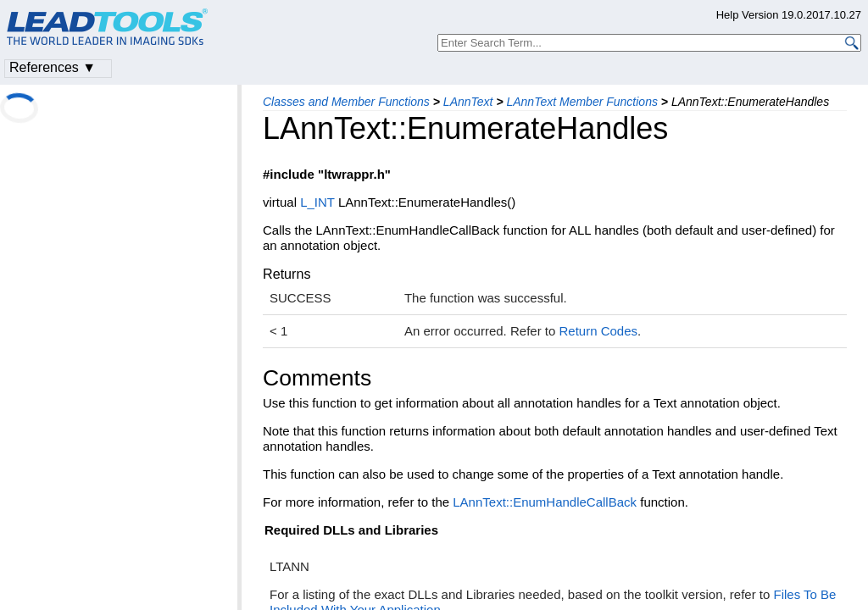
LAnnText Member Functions (581, 102)
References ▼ (53, 67)
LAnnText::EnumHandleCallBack (545, 502)
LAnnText (468, 102)
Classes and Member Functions (346, 102)
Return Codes (598, 331)
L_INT (317, 202)
